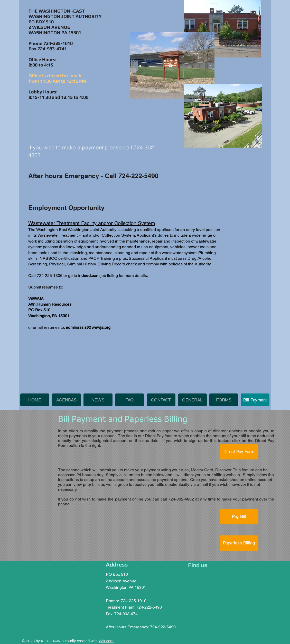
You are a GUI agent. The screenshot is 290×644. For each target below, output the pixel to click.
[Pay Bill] (239, 517)
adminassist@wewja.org (88, 327)
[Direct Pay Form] (239, 452)
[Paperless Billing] (239, 543)
